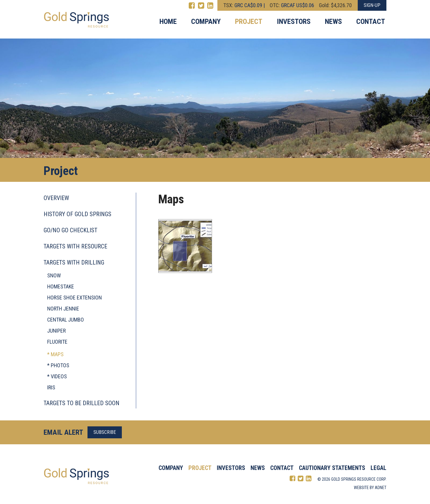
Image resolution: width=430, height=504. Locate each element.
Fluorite (57, 342)
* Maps (55, 354)
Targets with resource (75, 246)
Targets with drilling (74, 262)
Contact (371, 21)
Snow (54, 275)
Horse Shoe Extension (75, 298)
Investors (294, 21)
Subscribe (105, 432)
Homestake (61, 286)
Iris (51, 387)
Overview (56, 198)
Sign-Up (372, 5)
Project (249, 21)
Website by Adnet (370, 488)
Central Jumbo (66, 320)
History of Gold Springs (77, 214)
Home (168, 21)
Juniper (56, 331)
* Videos (57, 376)
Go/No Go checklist (70, 230)
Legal (378, 468)
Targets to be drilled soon (82, 403)
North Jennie (63, 309)
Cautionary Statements (332, 468)
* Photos (58, 365)
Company (206, 21)
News (333, 21)
